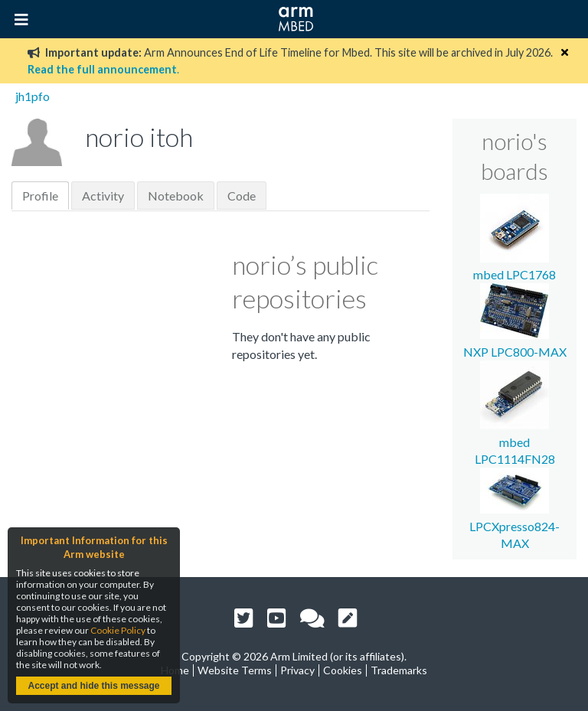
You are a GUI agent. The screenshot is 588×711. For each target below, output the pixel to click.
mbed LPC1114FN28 (515, 442)
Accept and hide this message (93, 686)
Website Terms (235, 670)
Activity (103, 196)
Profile (40, 196)
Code (242, 196)
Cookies (343, 670)
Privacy (297, 670)
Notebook (176, 196)
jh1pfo (33, 96)
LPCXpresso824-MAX (514, 526)
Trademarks (399, 670)
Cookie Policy (118, 630)
